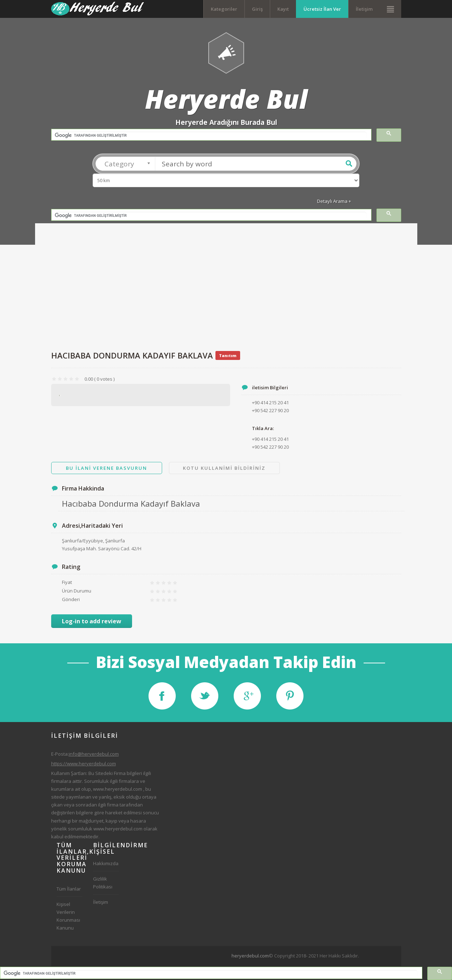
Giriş (257, 9)
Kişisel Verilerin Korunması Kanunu (68, 916)
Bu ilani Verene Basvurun (106, 468)
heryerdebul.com (250, 956)
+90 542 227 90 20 (270, 447)
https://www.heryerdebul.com (84, 764)
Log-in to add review (92, 621)
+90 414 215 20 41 (270, 439)
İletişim (364, 9)
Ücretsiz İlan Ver (322, 9)
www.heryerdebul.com (118, 789)
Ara (349, 164)
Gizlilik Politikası (103, 883)
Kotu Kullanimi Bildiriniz (224, 468)
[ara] (211, 135)
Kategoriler (224, 9)
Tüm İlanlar (69, 889)
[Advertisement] (226, 289)
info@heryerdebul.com (94, 754)
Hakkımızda (106, 863)
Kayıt (283, 9)
